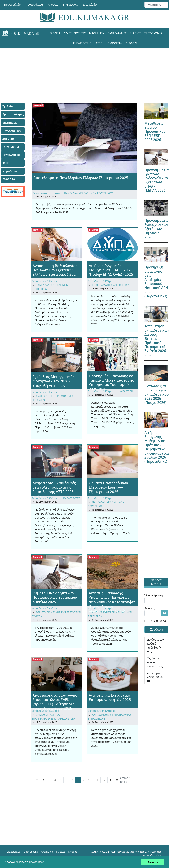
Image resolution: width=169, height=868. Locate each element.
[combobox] (156, 5)
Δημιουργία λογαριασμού (155, 677)
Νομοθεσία (114, 43)
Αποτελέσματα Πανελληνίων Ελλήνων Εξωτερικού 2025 (81, 178)
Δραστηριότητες (75, 33)
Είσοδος (73, 852)
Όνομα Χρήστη (154, 595)
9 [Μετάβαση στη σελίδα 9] (83, 780)
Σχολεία (55, 33)
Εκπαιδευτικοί (83, 43)
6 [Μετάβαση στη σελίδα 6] (66, 780)
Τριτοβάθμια (153, 33)
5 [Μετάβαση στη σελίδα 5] (61, 780)
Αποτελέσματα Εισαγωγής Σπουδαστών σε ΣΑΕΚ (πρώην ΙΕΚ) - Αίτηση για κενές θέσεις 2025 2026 (55, 700)
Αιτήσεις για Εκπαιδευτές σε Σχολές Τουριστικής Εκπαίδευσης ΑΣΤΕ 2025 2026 (54, 488)
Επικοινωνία (71, 5)
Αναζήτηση (47, 852)
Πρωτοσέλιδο (12, 5)
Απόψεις (53, 5)
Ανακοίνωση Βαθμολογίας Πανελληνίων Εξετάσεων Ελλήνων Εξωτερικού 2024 (55, 270)
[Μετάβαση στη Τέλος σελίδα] (117, 780)
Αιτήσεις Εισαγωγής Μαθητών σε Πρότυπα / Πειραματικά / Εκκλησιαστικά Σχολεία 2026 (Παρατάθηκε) (157, 447)
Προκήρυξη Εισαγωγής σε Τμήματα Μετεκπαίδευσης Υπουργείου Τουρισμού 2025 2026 (111, 381)
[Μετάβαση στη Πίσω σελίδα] (44, 780)
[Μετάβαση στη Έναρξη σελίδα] (37, 780)
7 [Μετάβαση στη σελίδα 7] (72, 780)
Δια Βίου (135, 33)
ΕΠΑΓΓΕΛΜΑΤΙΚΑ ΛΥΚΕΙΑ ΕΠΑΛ (110, 285)
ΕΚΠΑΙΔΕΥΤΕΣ (72, 498)
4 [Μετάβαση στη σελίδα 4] (55, 780)
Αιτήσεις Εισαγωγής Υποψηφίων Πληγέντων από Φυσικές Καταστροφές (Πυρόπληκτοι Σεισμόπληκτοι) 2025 (112, 598)
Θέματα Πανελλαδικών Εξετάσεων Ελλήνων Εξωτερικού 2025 (108, 487)
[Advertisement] (84, 71)
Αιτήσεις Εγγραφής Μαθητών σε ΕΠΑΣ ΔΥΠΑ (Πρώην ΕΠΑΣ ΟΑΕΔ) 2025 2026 (111, 271)
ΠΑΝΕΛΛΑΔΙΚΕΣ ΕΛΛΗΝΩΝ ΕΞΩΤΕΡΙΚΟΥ (88, 193)
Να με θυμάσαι (158, 621)
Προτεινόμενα (34, 5)
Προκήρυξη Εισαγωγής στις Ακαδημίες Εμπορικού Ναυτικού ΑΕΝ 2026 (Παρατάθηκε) (156, 282)
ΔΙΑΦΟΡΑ (132, 43)
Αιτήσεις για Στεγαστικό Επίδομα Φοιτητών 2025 (110, 697)
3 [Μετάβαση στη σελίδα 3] (49, 780)
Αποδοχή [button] (153, 862)
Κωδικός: (150, 608)
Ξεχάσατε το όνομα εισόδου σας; (155, 662)
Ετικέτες (61, 852)
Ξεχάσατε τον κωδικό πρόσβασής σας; (155, 646)
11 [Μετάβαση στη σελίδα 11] (97, 780)
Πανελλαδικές (117, 33)
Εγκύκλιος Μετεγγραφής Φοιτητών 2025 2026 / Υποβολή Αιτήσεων (53, 381)
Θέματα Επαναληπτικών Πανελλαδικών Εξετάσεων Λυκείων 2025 (55, 597)
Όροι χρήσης (31, 852)
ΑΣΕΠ (99, 43)
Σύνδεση (156, 629)
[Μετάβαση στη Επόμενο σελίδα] (110, 780)
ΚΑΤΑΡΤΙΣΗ (126, 391)
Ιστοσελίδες (90, 5)
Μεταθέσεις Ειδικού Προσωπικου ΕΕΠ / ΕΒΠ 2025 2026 (155, 131)
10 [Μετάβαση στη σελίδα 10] (90, 780)
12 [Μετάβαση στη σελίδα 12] (104, 780)
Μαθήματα (97, 33)
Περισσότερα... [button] (38, 862)
